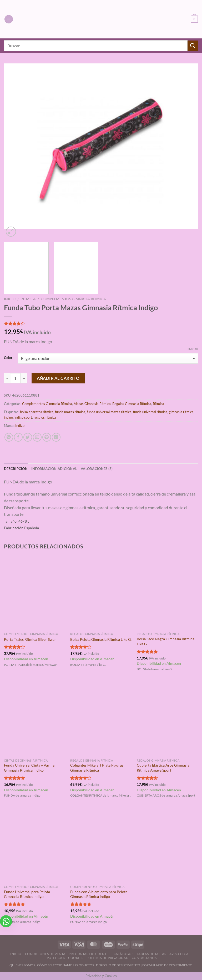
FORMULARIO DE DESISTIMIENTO (167, 965)
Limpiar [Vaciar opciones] (192, 349)
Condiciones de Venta (45, 954)
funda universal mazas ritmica (109, 412)
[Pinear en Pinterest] (47, 437)
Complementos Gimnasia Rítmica (73, 299)
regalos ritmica (45, 417)
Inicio (10, 299)
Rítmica (28, 299)
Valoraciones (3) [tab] (97, 469)
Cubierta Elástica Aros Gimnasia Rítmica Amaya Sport (163, 768)
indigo (8, 417)
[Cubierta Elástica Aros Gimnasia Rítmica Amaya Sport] (167, 719)
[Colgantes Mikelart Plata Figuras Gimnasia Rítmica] (101, 719)
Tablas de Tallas (151, 954)
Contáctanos (144, 958)
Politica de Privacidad (107, 958)
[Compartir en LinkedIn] (56, 437)
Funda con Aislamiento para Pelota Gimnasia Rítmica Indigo (99, 894)
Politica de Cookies (65, 958)
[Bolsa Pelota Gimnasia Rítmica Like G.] (101, 593)
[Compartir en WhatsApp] (9, 437)
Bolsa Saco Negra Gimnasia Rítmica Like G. (166, 641)
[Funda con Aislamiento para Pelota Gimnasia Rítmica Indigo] (101, 845)
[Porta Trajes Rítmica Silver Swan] (35, 593)
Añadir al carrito (58, 378)
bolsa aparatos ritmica (37, 412)
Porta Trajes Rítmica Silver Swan (30, 639)
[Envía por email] (37, 437)
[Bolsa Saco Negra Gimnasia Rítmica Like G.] (167, 593)
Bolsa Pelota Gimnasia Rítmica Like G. (101, 639)
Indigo (20, 426)
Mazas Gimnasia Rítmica (92, 404)
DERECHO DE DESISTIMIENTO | (119, 965)
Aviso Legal (180, 954)
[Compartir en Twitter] (28, 437)
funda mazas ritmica (70, 412)
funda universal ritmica (150, 412)
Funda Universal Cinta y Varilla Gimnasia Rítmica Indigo (29, 768)
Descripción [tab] (16, 469)
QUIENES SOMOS (22, 965)
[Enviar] (193, 46)
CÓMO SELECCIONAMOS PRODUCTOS (65, 965)
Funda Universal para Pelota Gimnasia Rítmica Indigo (27, 894)
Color (8, 358)
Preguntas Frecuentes (89, 954)
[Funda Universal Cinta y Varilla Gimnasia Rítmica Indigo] (35, 719)
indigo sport (23, 417)
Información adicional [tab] (54, 469)
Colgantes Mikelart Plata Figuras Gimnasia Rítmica (97, 768)
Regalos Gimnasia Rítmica (132, 404)
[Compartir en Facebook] (18, 437)
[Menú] (9, 19)
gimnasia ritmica (181, 412)
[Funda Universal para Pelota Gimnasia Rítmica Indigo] (35, 845)
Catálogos (124, 954)
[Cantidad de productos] (15, 378)
